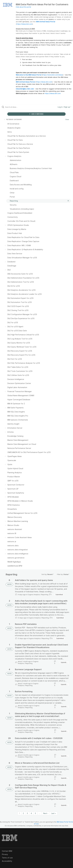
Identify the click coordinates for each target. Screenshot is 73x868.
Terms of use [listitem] (7, 858)
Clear (67, 119)
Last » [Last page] (54, 813)
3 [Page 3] (27, 813)
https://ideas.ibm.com (24, 24)
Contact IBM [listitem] (7, 851)
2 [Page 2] (23, 813)
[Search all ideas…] (19, 107)
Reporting (45, 595)
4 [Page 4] (31, 813)
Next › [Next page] (46, 813)
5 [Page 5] (35, 813)
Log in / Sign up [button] (64, 107)
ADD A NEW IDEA (36, 114)
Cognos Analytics (34, 595)
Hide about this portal (23, 7)
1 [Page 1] (19, 813)
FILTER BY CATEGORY (13, 119)
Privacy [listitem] (5, 854)
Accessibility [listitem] (7, 861)
